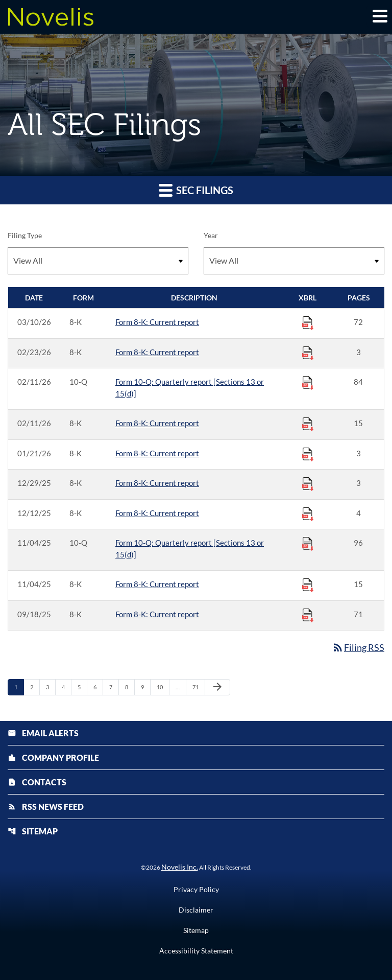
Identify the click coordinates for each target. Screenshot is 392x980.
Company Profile (53, 757)
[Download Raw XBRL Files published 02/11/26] (308, 382)
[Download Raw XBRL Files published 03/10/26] (308, 322)
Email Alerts (43, 733)
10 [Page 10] (163, 687)
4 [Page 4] (66, 687)
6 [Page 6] (98, 687)
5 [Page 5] (82, 687)
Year (211, 235)
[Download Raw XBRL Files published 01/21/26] (308, 454)
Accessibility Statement (196, 951)
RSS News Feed (46, 807)
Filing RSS (358, 647)
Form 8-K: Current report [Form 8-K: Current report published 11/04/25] (157, 584)
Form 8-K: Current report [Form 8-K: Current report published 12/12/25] (157, 513)
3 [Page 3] (51, 687)
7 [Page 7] (114, 687)
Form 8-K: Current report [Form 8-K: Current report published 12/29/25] (157, 483)
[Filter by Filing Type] (98, 261)
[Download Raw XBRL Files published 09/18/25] (308, 615)
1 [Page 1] (19, 687)
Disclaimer (196, 910)
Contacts (37, 782)
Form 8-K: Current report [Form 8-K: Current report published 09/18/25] (157, 614)
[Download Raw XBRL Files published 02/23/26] (308, 353)
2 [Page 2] (35, 687)
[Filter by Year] (294, 261)
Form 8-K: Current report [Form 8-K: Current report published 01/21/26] (157, 453)
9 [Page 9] (145, 687)
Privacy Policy (196, 890)
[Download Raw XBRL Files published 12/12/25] (308, 514)
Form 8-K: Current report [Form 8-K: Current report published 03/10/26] (157, 322)
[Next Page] (217, 687)
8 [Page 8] (130, 687)
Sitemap (33, 831)
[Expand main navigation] (379, 16)
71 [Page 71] (198, 687)
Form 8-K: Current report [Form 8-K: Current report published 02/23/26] (157, 352)
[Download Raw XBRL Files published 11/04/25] (308, 543)
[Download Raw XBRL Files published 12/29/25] (308, 483)
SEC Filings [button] (196, 190)
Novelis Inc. (180, 867)
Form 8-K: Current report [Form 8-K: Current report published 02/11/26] (157, 423)
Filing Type (25, 235)
